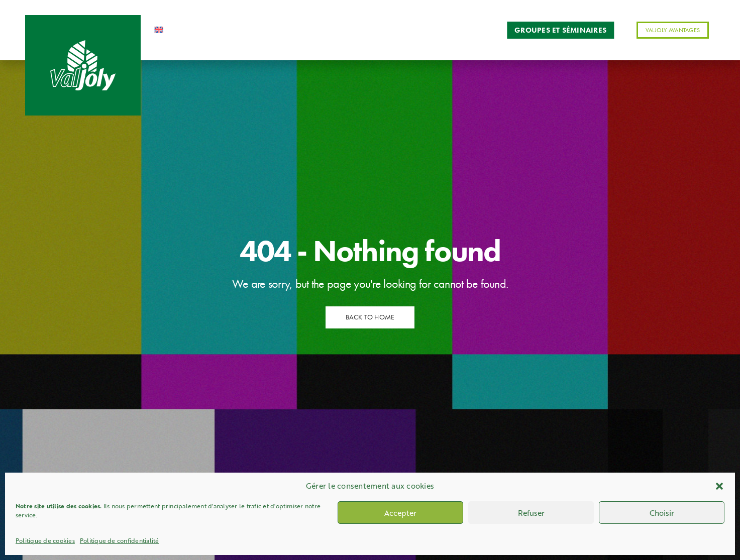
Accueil (208, 30)
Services (339, 30)
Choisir (662, 513)
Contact (468, 30)
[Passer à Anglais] (170, 30)
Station (247, 30)
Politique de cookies (45, 540)
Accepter (400, 513)
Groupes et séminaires (560, 30)
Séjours (379, 30)
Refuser (531, 513)
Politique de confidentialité (120, 540)
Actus (423, 30)
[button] (719, 486)
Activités (288, 30)
